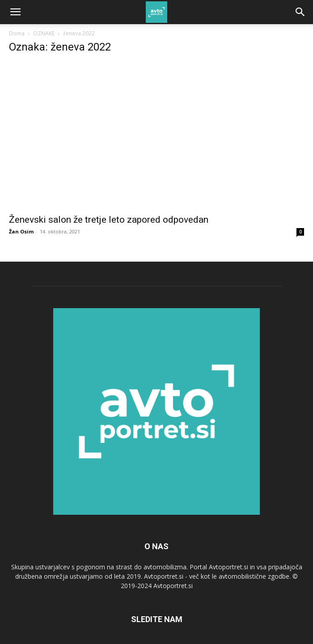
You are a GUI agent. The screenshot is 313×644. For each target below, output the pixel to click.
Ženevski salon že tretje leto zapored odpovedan (109, 220)
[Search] (300, 12)
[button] (15, 12)
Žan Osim (21, 231)
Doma (17, 33)
